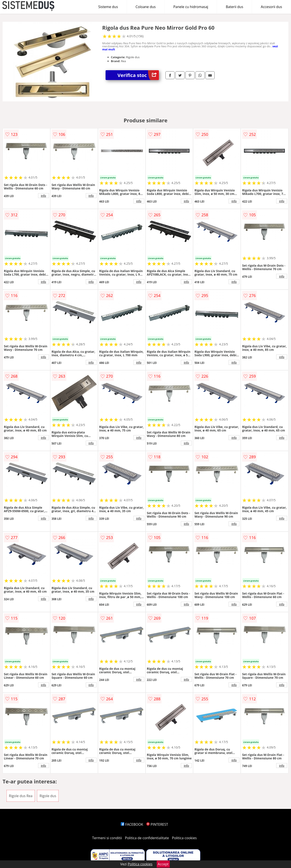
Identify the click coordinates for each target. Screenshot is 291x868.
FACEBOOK (132, 824)
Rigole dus (48, 796)
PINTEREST (157, 824)
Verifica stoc (138, 75)
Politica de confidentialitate (147, 838)
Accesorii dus (271, 7)
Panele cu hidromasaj (191, 7)
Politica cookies (184, 838)
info (44, 196)
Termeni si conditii (107, 838)
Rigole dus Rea (21, 796)
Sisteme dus (108, 7)
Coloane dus (146, 7)
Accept (163, 864)
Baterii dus (234, 7)
